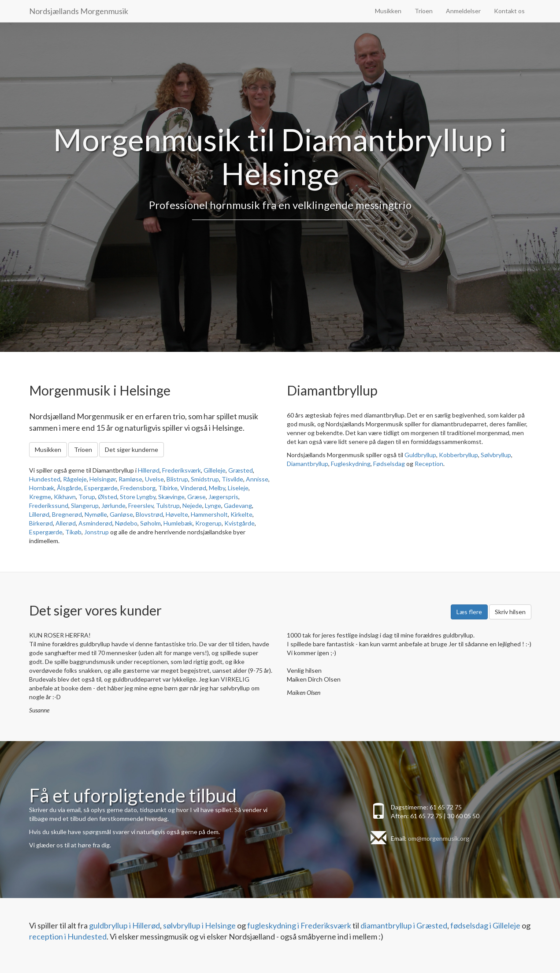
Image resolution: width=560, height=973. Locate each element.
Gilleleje (215, 470)
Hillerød (149, 470)
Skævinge (171, 497)
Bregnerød (67, 514)
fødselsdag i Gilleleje (485, 925)
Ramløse (130, 479)
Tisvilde (232, 479)
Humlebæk (178, 523)
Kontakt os (509, 11)
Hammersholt (209, 514)
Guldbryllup (420, 455)
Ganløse (121, 514)
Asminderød (95, 523)
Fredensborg (138, 488)
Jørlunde (113, 505)
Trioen (424, 11)
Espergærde (101, 488)
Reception (429, 464)
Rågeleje (75, 479)
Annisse (257, 479)
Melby (217, 488)
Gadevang (238, 505)
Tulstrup (168, 505)
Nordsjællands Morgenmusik (79, 11)
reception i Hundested (68, 936)
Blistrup (177, 479)
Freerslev (141, 505)
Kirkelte (241, 514)
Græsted (241, 470)
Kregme (40, 497)
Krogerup (208, 523)
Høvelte (177, 514)
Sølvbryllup (496, 455)
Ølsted (108, 497)
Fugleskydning (351, 464)
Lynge (213, 505)
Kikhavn (65, 497)
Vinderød (193, 488)
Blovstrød (149, 514)
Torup (87, 497)
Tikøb (73, 532)
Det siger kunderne (132, 449)
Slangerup (85, 505)
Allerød (66, 523)
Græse (197, 497)
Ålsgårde (69, 488)
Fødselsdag (389, 464)
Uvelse (154, 479)
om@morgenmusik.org (439, 838)
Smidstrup (205, 479)
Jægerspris (223, 497)
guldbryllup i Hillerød (124, 925)
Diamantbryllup (308, 464)
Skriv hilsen (510, 612)
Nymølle (96, 514)
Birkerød (41, 523)
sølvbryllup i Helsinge (199, 925)
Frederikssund (49, 505)
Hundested (45, 479)
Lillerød (39, 514)
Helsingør (103, 479)
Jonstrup (96, 532)
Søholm (150, 523)
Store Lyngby (138, 497)
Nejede (192, 505)
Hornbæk (42, 488)
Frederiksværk (182, 470)
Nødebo (126, 523)
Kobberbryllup (458, 455)
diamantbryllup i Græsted (404, 925)
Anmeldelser (463, 11)
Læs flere (469, 612)
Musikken (388, 11)
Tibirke (168, 488)
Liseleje (238, 488)
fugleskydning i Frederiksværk (299, 925)
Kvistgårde (239, 523)
